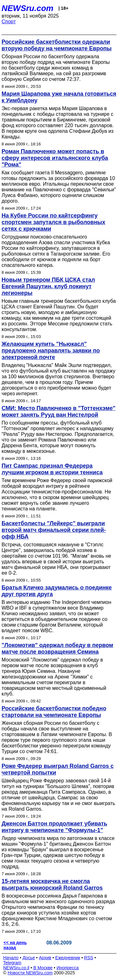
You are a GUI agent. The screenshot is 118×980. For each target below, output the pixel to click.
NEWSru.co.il (16, 968)
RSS (89, 958)
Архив (45, 958)
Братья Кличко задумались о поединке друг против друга (57, 591)
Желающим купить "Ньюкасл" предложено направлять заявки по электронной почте (51, 351)
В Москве (43, 968)
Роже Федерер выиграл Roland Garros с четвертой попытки (58, 769)
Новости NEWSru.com (30, 973)
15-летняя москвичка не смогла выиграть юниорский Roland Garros (52, 884)
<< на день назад (15, 945)
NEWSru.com (28, 8)
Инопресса (68, 968)
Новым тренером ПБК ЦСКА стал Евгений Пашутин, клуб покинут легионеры (48, 286)
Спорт (9, 22)
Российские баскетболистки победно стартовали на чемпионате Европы (54, 712)
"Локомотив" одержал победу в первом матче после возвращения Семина (57, 648)
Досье (29, 958)
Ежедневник (68, 958)
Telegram (12, 963)
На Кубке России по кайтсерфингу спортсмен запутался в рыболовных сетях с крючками (53, 222)
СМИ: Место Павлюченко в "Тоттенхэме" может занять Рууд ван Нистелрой (59, 411)
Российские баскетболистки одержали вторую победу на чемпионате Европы (57, 45)
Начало (11, 958)
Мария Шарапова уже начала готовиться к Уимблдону (59, 97)
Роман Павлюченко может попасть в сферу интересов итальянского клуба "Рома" (55, 158)
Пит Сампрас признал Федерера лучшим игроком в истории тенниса (52, 469)
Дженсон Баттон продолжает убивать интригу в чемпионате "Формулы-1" (54, 827)
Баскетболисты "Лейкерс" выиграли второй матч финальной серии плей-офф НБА (54, 530)
